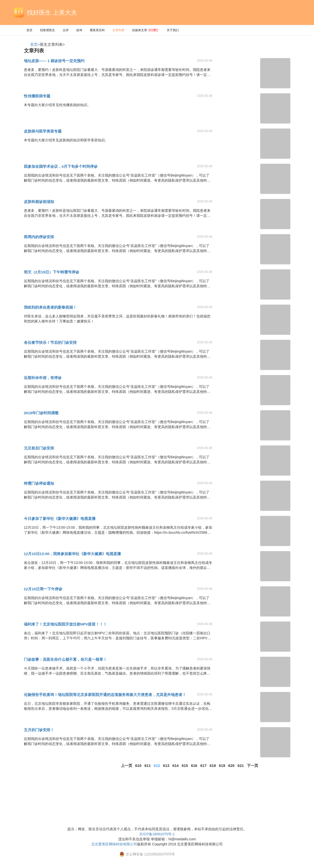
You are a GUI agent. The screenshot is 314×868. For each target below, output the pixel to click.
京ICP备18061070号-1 (157, 834)
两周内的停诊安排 (39, 237)
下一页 (253, 766)
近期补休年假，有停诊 (43, 378)
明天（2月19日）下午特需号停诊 (52, 272)
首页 (29, 30)
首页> (35, 44)
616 (194, 766)
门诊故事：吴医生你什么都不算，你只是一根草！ (65, 659)
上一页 (127, 766)
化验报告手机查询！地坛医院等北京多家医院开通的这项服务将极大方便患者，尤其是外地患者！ (105, 695)
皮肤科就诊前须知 (39, 202)
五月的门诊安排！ (39, 730)
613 (166, 766)
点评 (66, 30)
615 (185, 766)
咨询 (79, 30)
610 (138, 766)
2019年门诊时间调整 (41, 413)
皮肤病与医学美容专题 (43, 131)
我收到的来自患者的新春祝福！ (50, 307)
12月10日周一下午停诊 (43, 589)
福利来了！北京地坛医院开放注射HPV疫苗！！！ (65, 624)
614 (176, 766)
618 (213, 766)
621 (241, 766)
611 (148, 766)
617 (204, 766)
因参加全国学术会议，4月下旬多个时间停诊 (61, 166)
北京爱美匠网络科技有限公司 (114, 844)
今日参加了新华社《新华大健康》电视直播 (60, 519)
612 (157, 766)
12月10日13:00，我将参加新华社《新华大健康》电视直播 (73, 554)
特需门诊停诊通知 (39, 483)
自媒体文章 (146, 30)
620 (231, 766)
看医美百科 (97, 30)
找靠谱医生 (48, 30)
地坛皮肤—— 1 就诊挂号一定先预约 (54, 61)
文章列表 (118, 30)
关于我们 (173, 30)
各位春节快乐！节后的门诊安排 (50, 342)
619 (222, 766)
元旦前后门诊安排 (39, 448)
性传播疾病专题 (37, 96)
